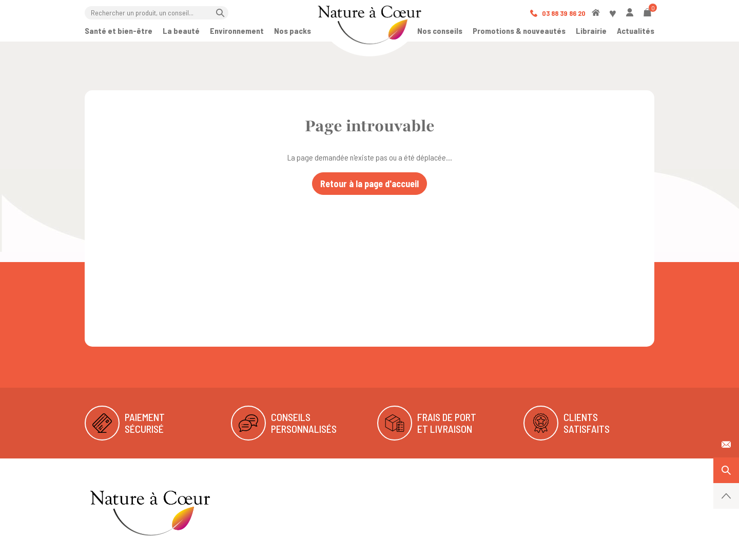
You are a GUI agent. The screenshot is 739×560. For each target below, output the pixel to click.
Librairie (591, 31)
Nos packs (293, 31)
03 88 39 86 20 (558, 13)
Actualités (636, 31)
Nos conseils (440, 31)
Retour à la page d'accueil (369, 184)
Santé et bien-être (119, 31)
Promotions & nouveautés (519, 31)
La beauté (181, 31)
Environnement (237, 31)
